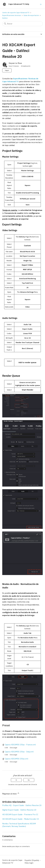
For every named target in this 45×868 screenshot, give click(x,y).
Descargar (14, 748)
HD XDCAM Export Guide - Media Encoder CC (21, 819)
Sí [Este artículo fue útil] (16, 780)
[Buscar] (23, 24)
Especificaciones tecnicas (12, 15)
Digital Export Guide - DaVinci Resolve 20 (19, 810)
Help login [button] (29, 863)
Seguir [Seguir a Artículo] (7, 70)
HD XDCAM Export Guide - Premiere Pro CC (20, 814)
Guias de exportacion (31, 15)
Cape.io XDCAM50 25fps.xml (16, 759)
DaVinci (5, 18)
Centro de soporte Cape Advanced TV (16, 13)
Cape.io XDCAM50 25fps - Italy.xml (19, 752)
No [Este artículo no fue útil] (29, 780)
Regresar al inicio (11, 793)
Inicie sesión (7, 846)
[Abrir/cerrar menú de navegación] (41, 4)
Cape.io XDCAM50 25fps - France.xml (20, 745)
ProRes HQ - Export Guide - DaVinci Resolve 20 (22, 805)
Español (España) (33, 860)
